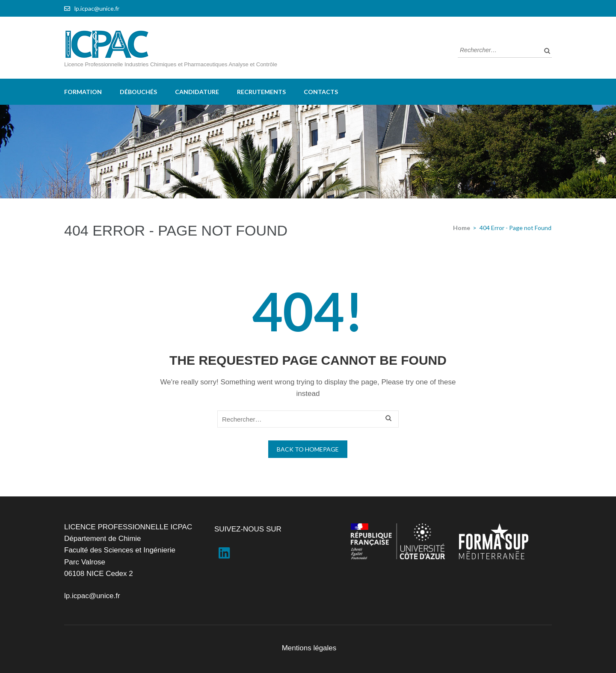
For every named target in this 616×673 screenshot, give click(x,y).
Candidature (197, 92)
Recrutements (261, 92)
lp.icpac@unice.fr (97, 8)
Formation (83, 92)
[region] (308, 152)
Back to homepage (308, 449)
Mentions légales (309, 648)
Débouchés (138, 92)
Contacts (321, 92)
